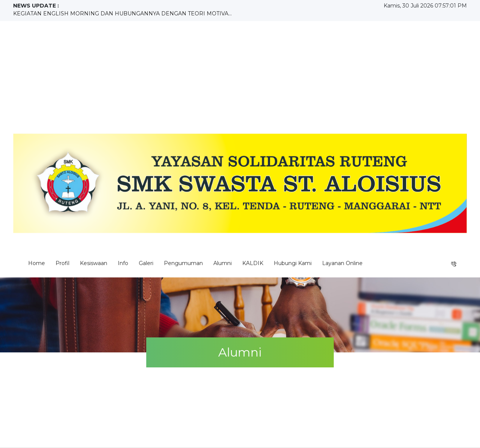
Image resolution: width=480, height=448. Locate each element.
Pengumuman (183, 263)
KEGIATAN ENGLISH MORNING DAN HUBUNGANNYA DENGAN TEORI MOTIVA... (122, 13)
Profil (62, 263)
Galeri (146, 263)
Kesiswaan (94, 263)
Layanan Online (342, 263)
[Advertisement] (240, 77)
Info (123, 263)
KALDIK (253, 263)
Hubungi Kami (293, 263)
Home (37, 263)
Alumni (223, 263)
